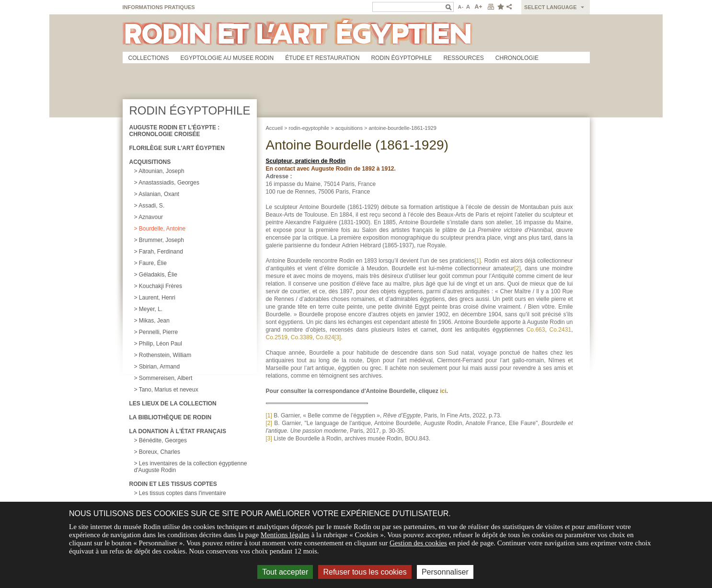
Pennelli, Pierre (158, 332)
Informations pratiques (159, 7)
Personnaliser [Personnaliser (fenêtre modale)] (445, 572)
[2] (517, 268)
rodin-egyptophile (309, 128)
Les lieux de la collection (173, 404)
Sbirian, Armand (159, 367)
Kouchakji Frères (161, 286)
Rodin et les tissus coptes (173, 484)
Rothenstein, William (165, 355)
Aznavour (151, 217)
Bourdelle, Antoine (162, 229)
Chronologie (517, 58)
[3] (338, 337)
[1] (477, 261)
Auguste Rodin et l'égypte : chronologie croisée (175, 131)
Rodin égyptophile (401, 58)
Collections (149, 58)
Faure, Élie (153, 263)
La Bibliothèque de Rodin (171, 417)
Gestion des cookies (418, 543)
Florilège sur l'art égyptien (177, 148)
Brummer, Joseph (161, 240)
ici (443, 391)
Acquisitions (150, 162)
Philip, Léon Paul (161, 344)
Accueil (274, 128)
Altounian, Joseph (161, 171)
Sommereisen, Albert (166, 378)
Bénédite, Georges (163, 440)
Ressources (463, 58)
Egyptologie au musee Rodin (227, 58)
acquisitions (349, 128)
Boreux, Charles (160, 452)
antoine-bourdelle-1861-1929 (402, 128)
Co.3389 (302, 337)
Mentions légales (285, 535)
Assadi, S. (151, 206)
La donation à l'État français (178, 431)
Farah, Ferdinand (161, 252)
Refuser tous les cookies (365, 572)
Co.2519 (277, 337)
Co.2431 (561, 330)
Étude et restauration (322, 58)
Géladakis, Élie (158, 275)
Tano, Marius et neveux (169, 390)
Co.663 (536, 330)
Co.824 (325, 337)
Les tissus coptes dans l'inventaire (183, 493)
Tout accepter (285, 572)
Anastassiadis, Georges (169, 183)
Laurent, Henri (157, 298)
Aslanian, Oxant (159, 194)
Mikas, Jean (154, 321)
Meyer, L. (151, 309)
